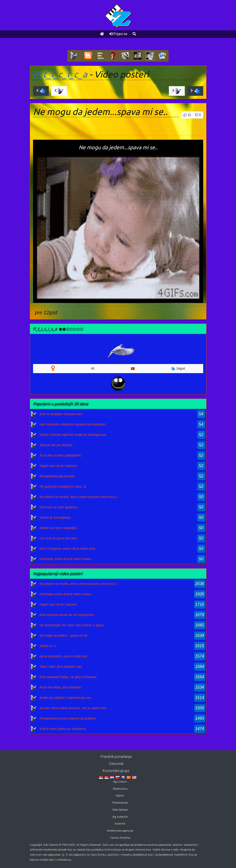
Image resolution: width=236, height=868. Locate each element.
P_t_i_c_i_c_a (60, 74)
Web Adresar (120, 810)
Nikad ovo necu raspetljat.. (59, 528)
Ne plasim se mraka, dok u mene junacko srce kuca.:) (79, 497)
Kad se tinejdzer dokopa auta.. (62, 414)
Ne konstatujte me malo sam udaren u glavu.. (73, 625)
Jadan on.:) (48, 646)
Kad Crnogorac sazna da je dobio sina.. (68, 549)
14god (178, 369)
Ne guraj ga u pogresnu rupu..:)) (63, 486)
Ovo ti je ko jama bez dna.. (59, 538)
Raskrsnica (120, 789)
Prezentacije (120, 803)
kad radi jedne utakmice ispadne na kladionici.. (74, 424)
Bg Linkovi (120, 782)
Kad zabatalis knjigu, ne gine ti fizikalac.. (69, 677)
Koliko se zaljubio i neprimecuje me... (67, 698)
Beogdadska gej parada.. (58, 476)
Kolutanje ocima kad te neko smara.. (66, 559)
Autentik (120, 824)
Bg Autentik (120, 817)
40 (93, 369)
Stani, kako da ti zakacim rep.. (61, 667)
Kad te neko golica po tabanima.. (63, 729)
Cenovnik (116, 764)
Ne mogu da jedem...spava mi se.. (64, 635)
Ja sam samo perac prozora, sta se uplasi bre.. (74, 708)
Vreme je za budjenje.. (56, 517)
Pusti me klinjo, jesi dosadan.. (61, 687)
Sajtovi (120, 796)
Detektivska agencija (120, 831)
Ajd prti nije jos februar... (57, 445)
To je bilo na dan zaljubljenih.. (61, 455)
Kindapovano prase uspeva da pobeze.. (69, 718)
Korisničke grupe (116, 771)
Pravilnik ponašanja (116, 757)
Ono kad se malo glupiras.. (59, 507)
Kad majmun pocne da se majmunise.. (68, 615)
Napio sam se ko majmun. (59, 466)
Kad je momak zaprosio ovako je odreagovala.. (74, 435)
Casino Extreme (120, 838)
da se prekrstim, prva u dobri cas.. (64, 656)
